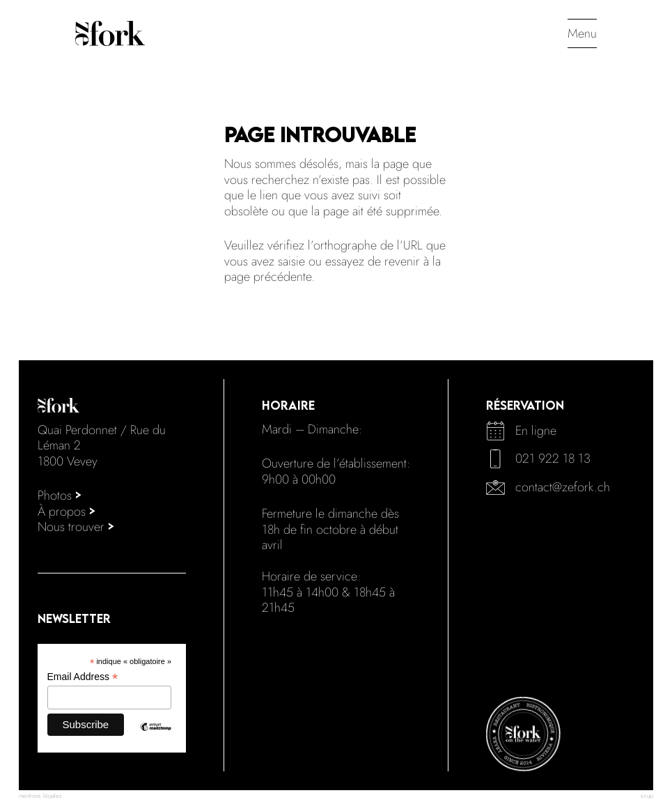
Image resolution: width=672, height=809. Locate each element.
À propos (67, 511)
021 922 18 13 (553, 459)
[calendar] (495, 431)
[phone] (495, 459)
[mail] (495, 487)
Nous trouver (76, 527)
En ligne (536, 431)
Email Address (83, 677)
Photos (60, 495)
